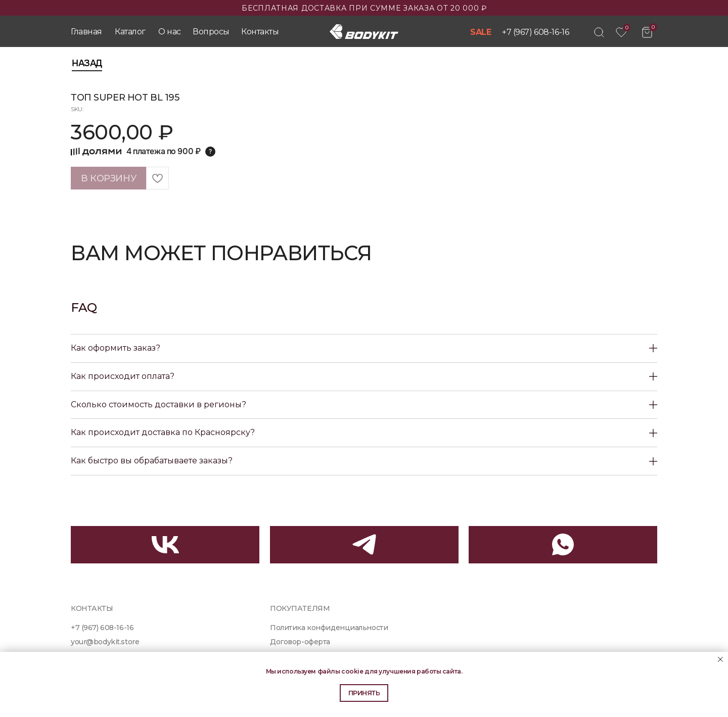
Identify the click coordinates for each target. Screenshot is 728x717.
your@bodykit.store (105, 642)
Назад (87, 63)
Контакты (260, 32)
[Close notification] (720, 659)
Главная (86, 32)
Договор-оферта (300, 642)
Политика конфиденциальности (329, 628)
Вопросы (211, 32)
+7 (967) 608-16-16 (535, 32)
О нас (170, 32)
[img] (599, 32)
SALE (481, 32)
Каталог (130, 32)
